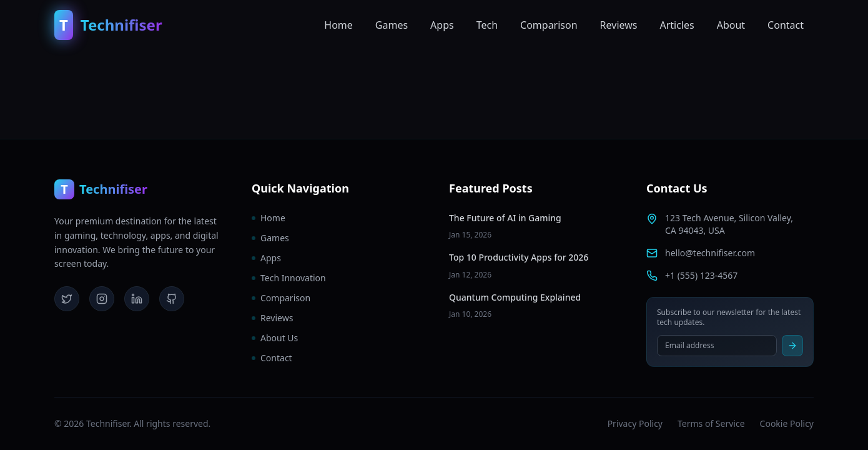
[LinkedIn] (137, 299)
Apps (442, 25)
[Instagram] (102, 299)
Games (392, 25)
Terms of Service (711, 423)
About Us (275, 338)
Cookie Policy (787, 423)
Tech (487, 25)
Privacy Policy (635, 423)
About (731, 25)
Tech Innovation (289, 278)
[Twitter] (67, 299)
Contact (786, 25)
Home (338, 25)
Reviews (619, 25)
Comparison (549, 25)
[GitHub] (172, 299)
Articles (677, 25)
